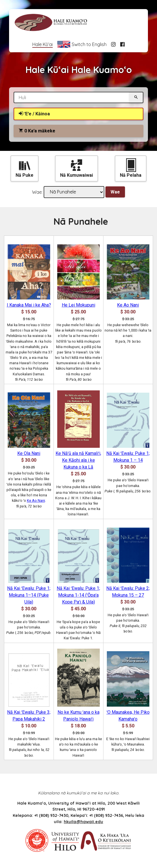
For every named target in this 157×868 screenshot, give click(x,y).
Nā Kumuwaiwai (77, 168)
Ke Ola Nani (29, 453)
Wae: (37, 192)
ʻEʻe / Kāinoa (34, 114)
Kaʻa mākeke (37, 131)
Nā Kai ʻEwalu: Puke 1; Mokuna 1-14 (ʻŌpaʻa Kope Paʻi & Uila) (78, 595)
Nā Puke (25, 168)
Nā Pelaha (131, 168)
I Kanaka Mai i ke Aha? (29, 305)
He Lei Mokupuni (78, 305)
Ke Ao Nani (128, 305)
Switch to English (82, 44)
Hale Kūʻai (43, 44)
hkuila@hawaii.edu (83, 822)
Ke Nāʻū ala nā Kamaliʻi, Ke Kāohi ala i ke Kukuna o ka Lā (78, 460)
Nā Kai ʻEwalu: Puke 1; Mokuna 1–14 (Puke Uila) (29, 595)
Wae (115, 192)
